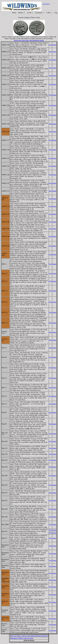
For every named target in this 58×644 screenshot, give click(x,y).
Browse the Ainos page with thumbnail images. (29, 40)
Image (54, 45)
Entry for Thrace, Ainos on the (29, 636)
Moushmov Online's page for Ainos (22, 638)
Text (50, 45)
